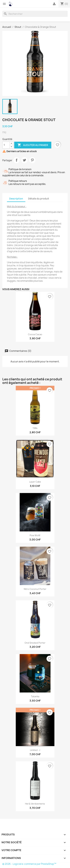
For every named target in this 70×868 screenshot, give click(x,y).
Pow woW (35, 535)
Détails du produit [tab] (39, 199)
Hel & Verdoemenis (35, 804)
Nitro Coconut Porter (35, 589)
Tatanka (35, 696)
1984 (35, 428)
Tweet (24, 160)
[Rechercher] (35, 14)
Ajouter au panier (33, 145)
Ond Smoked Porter (35, 643)
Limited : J (35, 750)
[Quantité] (6, 145)
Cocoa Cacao (35, 334)
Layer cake (35, 482)
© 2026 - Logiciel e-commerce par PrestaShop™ (29, 864)
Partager (17, 160)
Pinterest (32, 160)
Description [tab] (16, 199)
